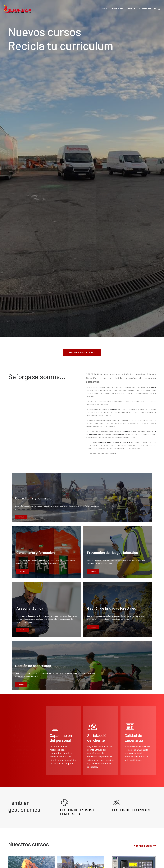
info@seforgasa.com (25, 832)
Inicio (105, 9)
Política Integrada (132, 829)
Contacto (145, 9)
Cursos (131, 9)
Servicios (118, 9)
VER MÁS (21, 272)
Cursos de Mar (63, 662)
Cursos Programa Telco (17, 717)
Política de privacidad (134, 818)
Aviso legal (128, 812)
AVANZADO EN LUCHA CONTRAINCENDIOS (73, 656)
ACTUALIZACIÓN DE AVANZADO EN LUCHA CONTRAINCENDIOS (133, 697)
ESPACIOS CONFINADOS (25, 713)
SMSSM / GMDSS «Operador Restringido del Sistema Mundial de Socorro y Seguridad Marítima (133, 647)
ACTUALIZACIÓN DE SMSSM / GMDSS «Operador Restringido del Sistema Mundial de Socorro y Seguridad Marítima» (78, 721)
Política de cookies (132, 824)
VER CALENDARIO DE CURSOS (82, 108)
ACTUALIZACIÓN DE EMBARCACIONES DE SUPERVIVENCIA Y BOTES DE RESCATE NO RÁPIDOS (29, 660)
